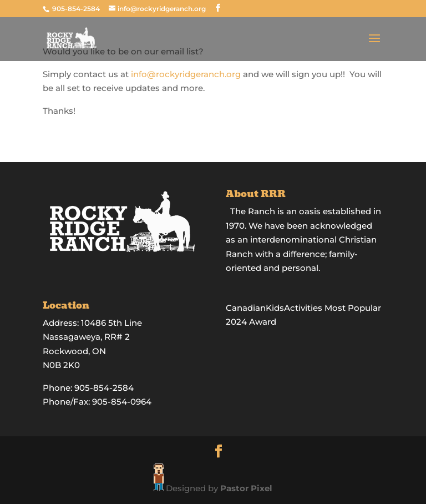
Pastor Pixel (246, 488)
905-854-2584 (77, 9)
